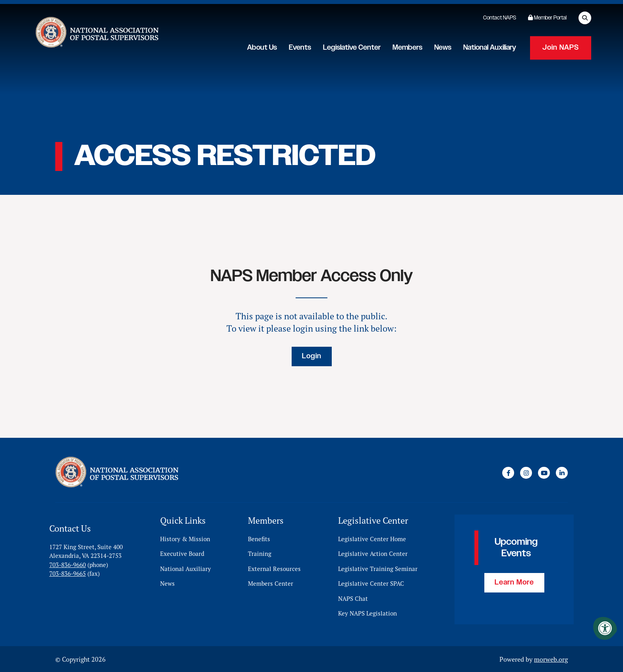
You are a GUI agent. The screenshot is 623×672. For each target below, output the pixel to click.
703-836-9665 (68, 573)
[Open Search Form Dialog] (585, 18)
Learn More (514, 583)
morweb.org (551, 659)
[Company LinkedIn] (562, 473)
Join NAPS (561, 48)
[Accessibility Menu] (605, 628)
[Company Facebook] (508, 473)
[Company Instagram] (526, 473)
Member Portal (547, 18)
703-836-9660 (68, 564)
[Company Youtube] (544, 473)
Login (312, 356)
